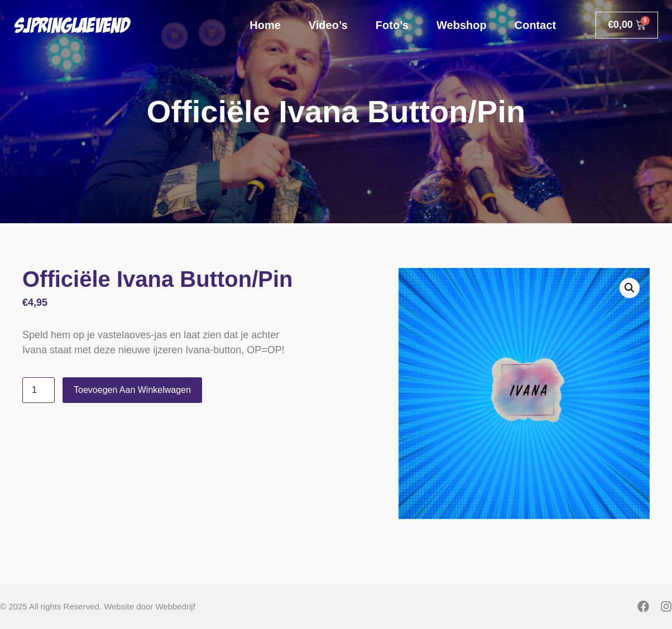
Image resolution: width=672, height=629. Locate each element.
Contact (534, 25)
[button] (630, 288)
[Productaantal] (39, 390)
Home (264, 25)
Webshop (460, 25)
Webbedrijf (175, 606)
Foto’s (390, 25)
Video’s (327, 25)
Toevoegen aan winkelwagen (132, 390)
